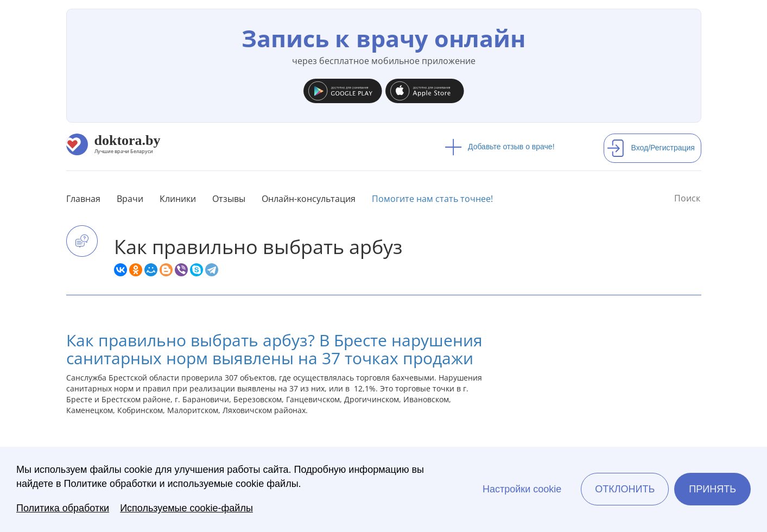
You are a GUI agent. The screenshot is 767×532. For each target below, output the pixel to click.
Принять (712, 489)
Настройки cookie (522, 489)
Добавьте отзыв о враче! (500, 147)
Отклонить (625, 489)
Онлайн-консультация (309, 199)
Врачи (130, 199)
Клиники (178, 199)
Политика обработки (63, 508)
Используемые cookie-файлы (186, 508)
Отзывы (229, 199)
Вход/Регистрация (651, 148)
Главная (83, 199)
